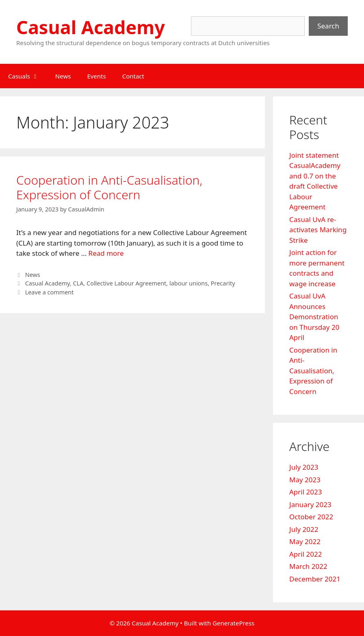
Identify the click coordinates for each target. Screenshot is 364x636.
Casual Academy (91, 27)
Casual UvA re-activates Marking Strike (318, 230)
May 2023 (305, 480)
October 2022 (311, 517)
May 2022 (305, 541)
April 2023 (305, 492)
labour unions (188, 283)
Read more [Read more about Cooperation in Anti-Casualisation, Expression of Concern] (106, 253)
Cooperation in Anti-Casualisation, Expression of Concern (109, 187)
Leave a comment (50, 292)
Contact (133, 76)
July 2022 (304, 529)
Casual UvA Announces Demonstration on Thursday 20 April (314, 317)
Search (328, 26)
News (63, 76)
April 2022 (305, 554)
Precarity (223, 283)
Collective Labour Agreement (126, 283)
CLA (78, 283)
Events (96, 76)
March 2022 (308, 566)
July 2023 (304, 467)
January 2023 (310, 504)
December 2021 (315, 579)
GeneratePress (233, 623)
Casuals (28, 76)
